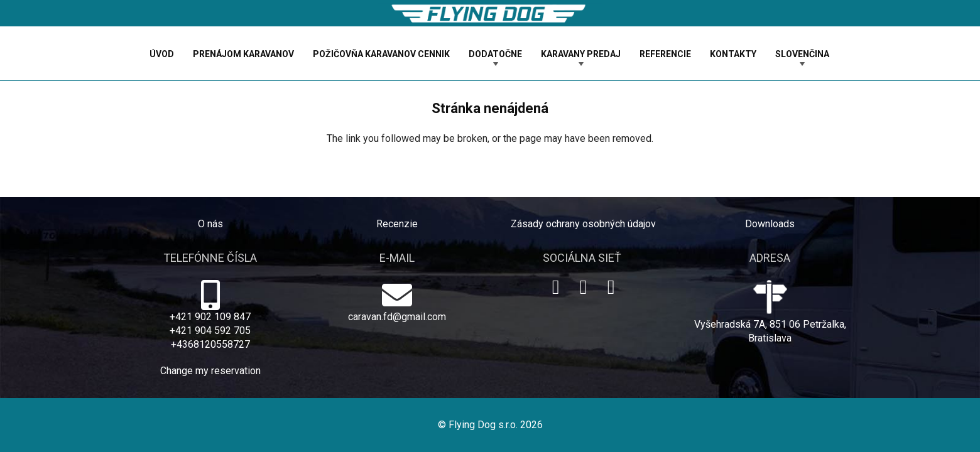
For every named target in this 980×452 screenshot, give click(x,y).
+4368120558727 (210, 344)
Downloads (770, 224)
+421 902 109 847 (210, 317)
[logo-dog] (490, 13)
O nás (210, 224)
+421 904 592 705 (210, 331)
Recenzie (397, 224)
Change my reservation (210, 371)
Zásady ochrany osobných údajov (583, 224)
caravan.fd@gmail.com (397, 317)
